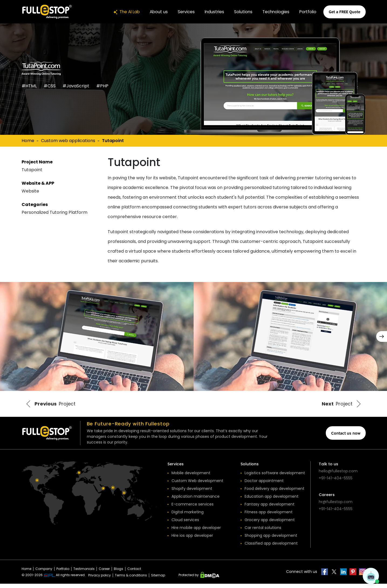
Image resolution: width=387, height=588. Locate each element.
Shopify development (192, 493)
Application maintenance (196, 501)
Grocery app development (270, 524)
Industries (211, 12)
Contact (134, 573)
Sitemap (158, 580)
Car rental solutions (263, 532)
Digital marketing (188, 516)
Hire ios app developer (192, 540)
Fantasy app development (270, 508)
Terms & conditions (131, 580)
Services (182, 12)
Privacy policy (100, 580)
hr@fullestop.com (336, 506)
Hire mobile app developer (196, 532)
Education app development (272, 501)
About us (154, 12)
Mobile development (191, 477)
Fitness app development (269, 516)
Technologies (274, 12)
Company (44, 573)
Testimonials (84, 573)
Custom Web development (197, 485)
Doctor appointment (264, 485)
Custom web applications (68, 141)
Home (28, 141)
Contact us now (346, 437)
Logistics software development (275, 477)
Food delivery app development (275, 493)
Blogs (119, 573)
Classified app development (271, 548)
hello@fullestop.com (338, 475)
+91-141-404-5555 (336, 482)
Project (56, 406)
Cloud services (185, 524)
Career (104, 573)
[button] (382, 336)
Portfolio (307, 12)
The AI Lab (120, 12)
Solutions (241, 12)
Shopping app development (271, 540)
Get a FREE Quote (345, 12)
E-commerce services (193, 508)
